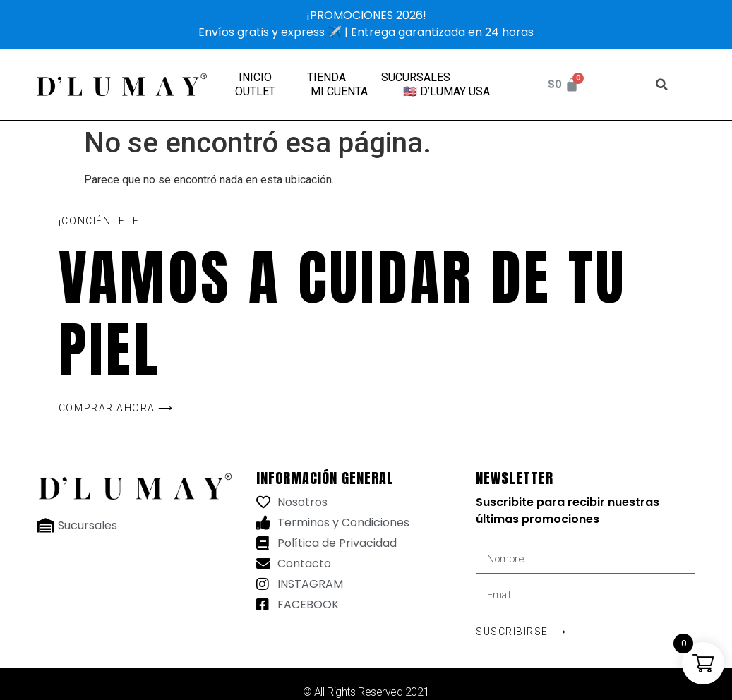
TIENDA (326, 77)
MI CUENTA (339, 91)
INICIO (255, 77)
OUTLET (255, 91)
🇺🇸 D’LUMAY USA (446, 91)
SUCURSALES (416, 77)
